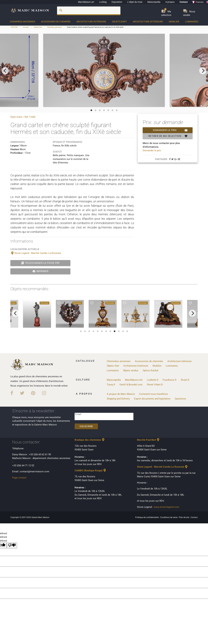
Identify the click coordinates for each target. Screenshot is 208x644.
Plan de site (184, 517)
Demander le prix (170, 130)
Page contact (19, 478)
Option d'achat (150, 370)
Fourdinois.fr (170, 380)
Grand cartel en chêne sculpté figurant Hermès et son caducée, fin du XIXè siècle (95, 27)
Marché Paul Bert (149, 440)
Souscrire (86, 426)
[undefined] (12, 546)
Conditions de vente (169, 517)
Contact (184, 2)
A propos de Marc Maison (121, 394)
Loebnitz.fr (153, 380)
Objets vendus (131, 370)
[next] (203, 71)
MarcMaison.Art (134, 380)
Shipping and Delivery (118, 399)
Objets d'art (119, 22)
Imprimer (40, 271)
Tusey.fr (111, 385)
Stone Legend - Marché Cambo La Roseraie (36, 253)
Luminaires (192, 22)
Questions (180, 399)
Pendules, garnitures (55, 27)
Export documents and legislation (152, 399)
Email (78, 414)
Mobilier (174, 22)
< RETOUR (14, 27)
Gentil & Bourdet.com (131, 385)
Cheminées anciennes (22, 22)
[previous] (5, 71)
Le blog (103, 2)
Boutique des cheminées (90, 440)
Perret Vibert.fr (155, 385)
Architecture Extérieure (148, 22)
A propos (170, 2)
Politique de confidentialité (147, 517)
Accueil (26, 27)
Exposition (117, 2)
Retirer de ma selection (168, 136)
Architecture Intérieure (91, 22)
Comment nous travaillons (153, 394)
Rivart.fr (185, 380)
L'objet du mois (135, 2)
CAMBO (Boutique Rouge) (91, 471)
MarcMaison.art (86, 2)
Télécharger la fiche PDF (40, 263)
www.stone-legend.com (166, 507)
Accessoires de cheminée (56, 22)
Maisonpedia (154, 2)
